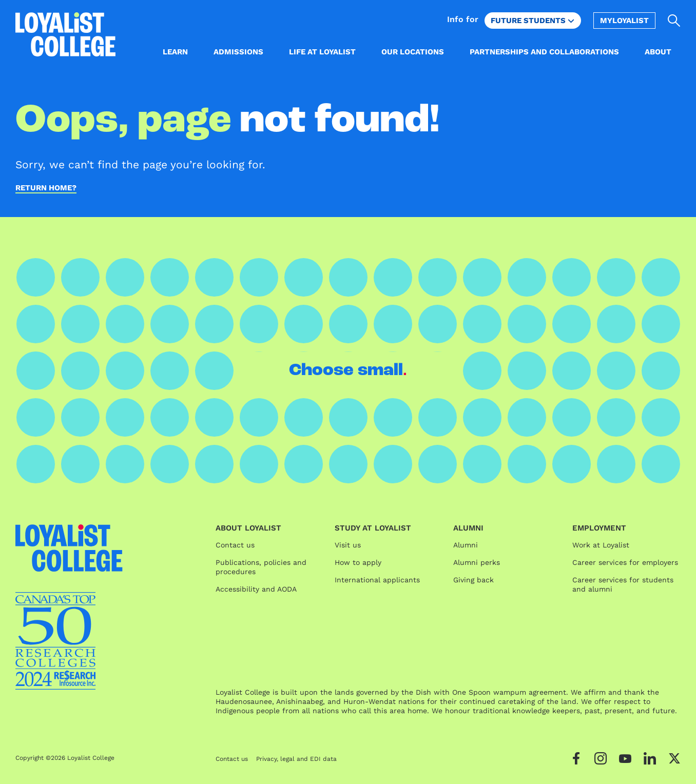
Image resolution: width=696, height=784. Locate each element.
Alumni (466, 545)
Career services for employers (625, 562)
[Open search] (674, 21)
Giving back (473, 580)
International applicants (377, 580)
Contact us (235, 545)
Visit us (348, 545)
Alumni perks (477, 562)
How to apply (358, 562)
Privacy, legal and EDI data (296, 759)
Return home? (46, 188)
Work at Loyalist (601, 545)
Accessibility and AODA (256, 589)
